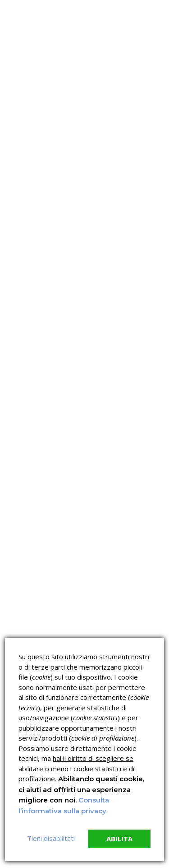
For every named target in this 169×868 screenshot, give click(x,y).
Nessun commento (38, 229)
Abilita (119, 839)
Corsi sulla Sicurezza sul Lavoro (41, 624)
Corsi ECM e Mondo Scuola (123, 624)
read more (40, 341)
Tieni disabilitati (51, 838)
